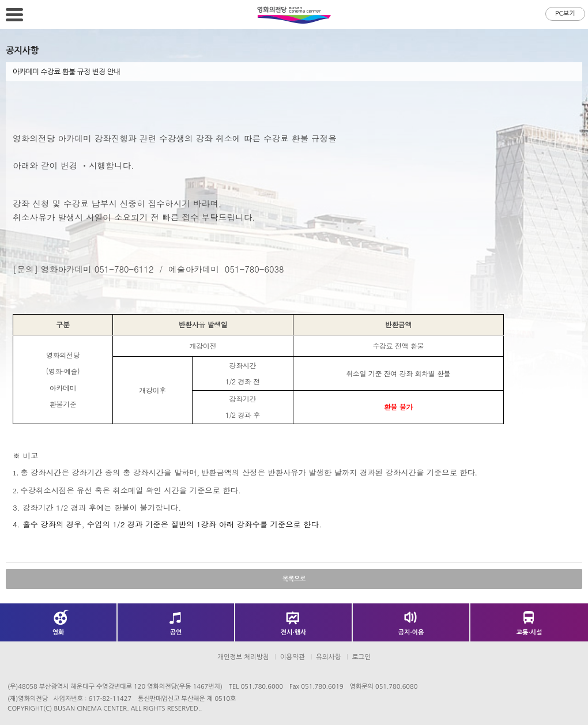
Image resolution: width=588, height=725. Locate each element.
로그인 (361, 657)
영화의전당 (294, 15)
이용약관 (293, 657)
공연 (176, 633)
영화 (59, 633)
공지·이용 (411, 633)
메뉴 (14, 14)
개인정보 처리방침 (243, 657)
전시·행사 (294, 633)
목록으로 (294, 579)
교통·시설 (529, 633)
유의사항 (328, 657)
